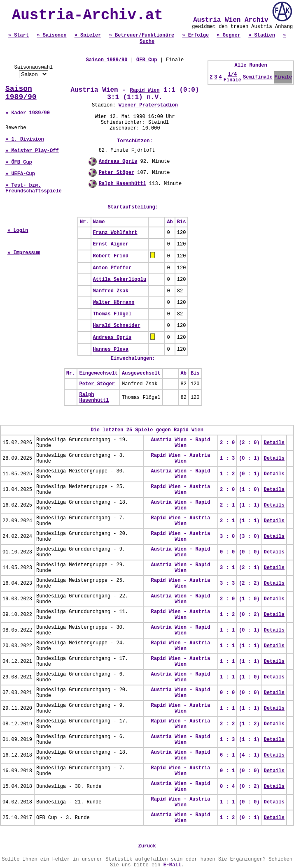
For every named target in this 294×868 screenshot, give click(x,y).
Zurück (147, 846)
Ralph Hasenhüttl (122, 184)
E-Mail (172, 865)
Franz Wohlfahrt (115, 233)
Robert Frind (111, 256)
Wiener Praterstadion (148, 105)
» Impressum (24, 253)
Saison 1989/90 (21, 93)
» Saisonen (51, 35)
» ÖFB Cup (19, 162)
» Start (19, 35)
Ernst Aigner (111, 244)
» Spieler (88, 35)
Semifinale (258, 77)
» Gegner (229, 35)
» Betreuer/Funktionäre (142, 35)
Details (274, 443)
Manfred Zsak (111, 291)
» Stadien (262, 35)
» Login (18, 231)
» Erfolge (195, 35)
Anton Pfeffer (112, 268)
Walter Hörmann (114, 303)
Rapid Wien (145, 90)
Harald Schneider (117, 326)
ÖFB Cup (147, 60)
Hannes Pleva (111, 350)
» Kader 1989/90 (28, 113)
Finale (283, 77)
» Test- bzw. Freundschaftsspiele (34, 188)
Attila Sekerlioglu (120, 280)
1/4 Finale (232, 77)
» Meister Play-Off (32, 151)
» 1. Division (25, 139)
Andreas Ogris (118, 162)
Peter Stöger (117, 173)
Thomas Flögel (112, 314)
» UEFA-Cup (20, 174)
